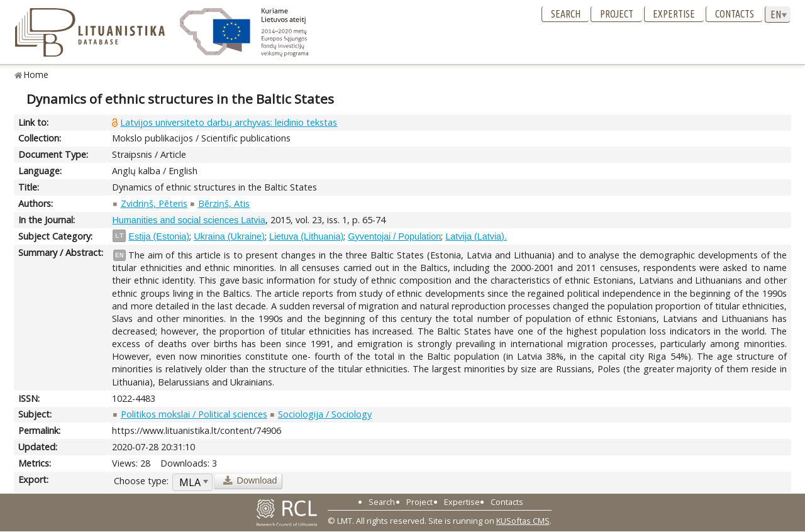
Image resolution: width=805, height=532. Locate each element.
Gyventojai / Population (394, 236)
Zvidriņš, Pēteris (154, 203)
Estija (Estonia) (159, 236)
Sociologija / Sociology (325, 414)
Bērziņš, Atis (224, 203)
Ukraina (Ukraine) (229, 236)
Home (36, 75)
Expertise (674, 14)
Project (617, 14)
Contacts (735, 14)
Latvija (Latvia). (476, 236)
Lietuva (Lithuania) (306, 236)
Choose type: (141, 481)
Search (566, 14)
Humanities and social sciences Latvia (188, 220)
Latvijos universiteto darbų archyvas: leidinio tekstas (229, 122)
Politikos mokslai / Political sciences (194, 414)
